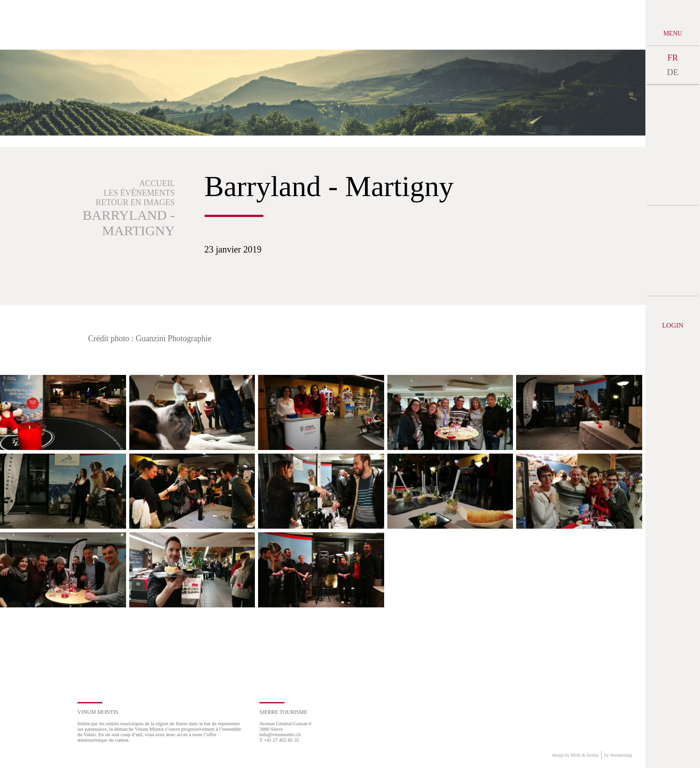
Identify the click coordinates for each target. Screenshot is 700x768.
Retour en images (135, 202)
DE (672, 72)
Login (673, 325)
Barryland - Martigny (129, 223)
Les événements (139, 193)
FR (672, 58)
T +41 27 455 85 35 (279, 740)
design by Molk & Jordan (575, 755)
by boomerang (618, 755)
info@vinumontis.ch (280, 734)
